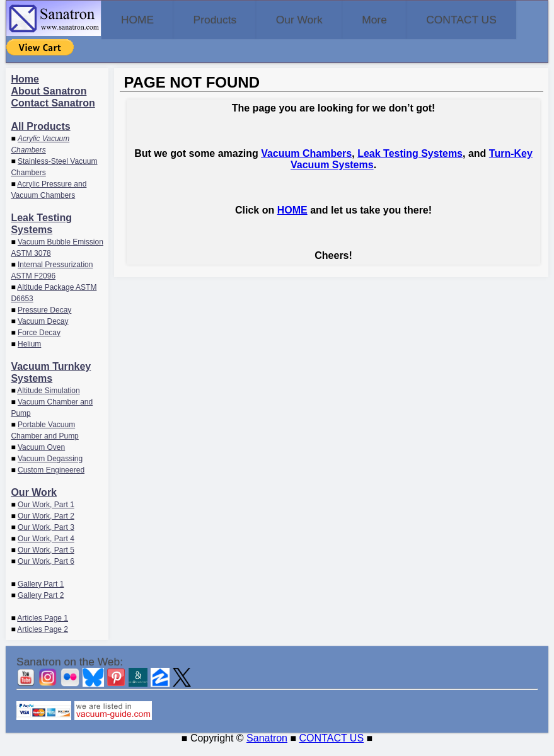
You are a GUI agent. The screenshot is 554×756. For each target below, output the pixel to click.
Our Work (343, 19)
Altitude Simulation (48, 402)
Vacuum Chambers (306, 165)
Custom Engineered (51, 481)
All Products (40, 138)
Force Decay (39, 344)
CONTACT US (70, 55)
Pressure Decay (44, 321)
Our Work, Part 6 (46, 573)
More (436, 19)
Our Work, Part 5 (46, 561)
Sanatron (267, 750)
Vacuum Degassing (50, 470)
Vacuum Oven (41, 459)
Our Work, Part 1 (46, 516)
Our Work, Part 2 (46, 527)
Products (241, 19)
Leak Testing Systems (410, 165)
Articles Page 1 (43, 629)
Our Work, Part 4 (46, 550)
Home (25, 90)
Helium (29, 355)
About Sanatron (49, 102)
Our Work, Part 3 (46, 539)
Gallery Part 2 (41, 607)
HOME (146, 19)
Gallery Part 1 (41, 595)
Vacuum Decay (43, 333)
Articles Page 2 (43, 641)
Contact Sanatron (53, 114)
